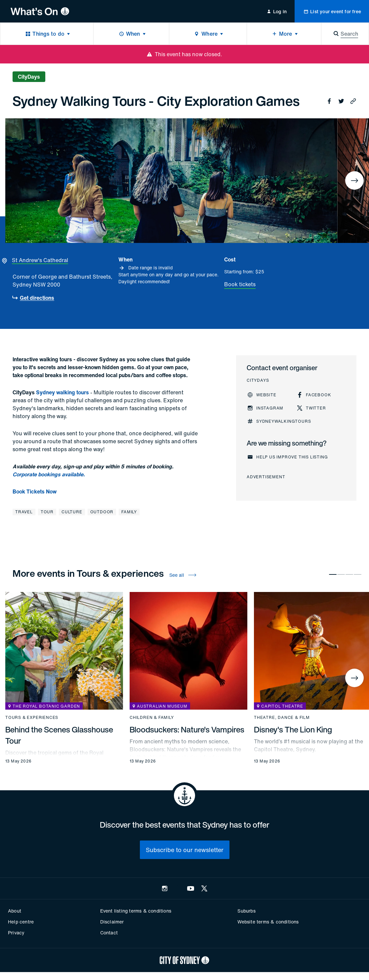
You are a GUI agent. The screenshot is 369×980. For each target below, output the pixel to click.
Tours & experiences (32, 718)
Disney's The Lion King (293, 729)
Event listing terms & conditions (136, 911)
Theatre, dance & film (282, 718)
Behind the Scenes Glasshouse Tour (59, 735)
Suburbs (246, 911)
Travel (24, 512)
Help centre (21, 922)
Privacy (16, 933)
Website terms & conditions (268, 922)
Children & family (152, 718)
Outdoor (102, 512)
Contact (109, 933)
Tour (47, 512)
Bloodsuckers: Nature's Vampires (187, 729)
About (15, 911)
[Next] (354, 180)
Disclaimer (112, 922)
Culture (72, 512)
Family (129, 512)
